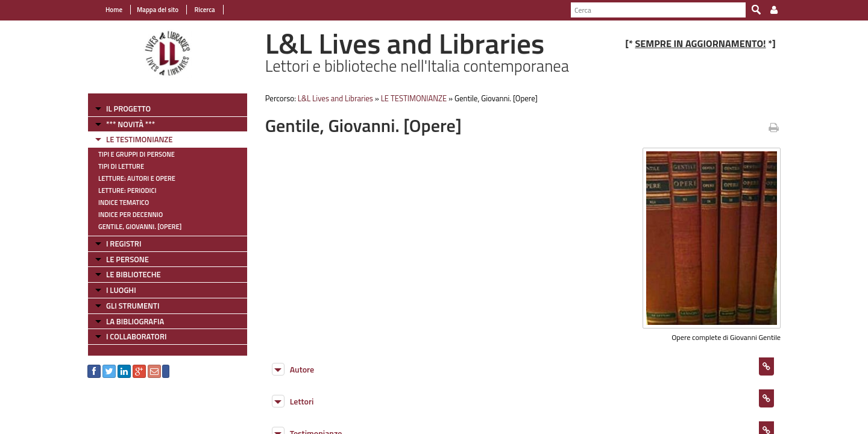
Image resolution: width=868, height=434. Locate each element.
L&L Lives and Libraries (335, 98)
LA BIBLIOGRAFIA (135, 321)
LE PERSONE (127, 259)
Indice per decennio (131, 215)
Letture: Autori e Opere (137, 178)
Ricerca (204, 10)
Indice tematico (124, 203)
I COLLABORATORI (136, 336)
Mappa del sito (158, 10)
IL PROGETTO (128, 108)
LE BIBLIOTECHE (134, 274)
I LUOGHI (121, 290)
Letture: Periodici (127, 190)
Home (114, 10)
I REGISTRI (124, 244)
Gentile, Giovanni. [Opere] (140, 227)
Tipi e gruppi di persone (137, 154)
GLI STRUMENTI (133, 306)
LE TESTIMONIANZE (139, 139)
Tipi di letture (121, 166)
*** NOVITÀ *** (131, 124)
